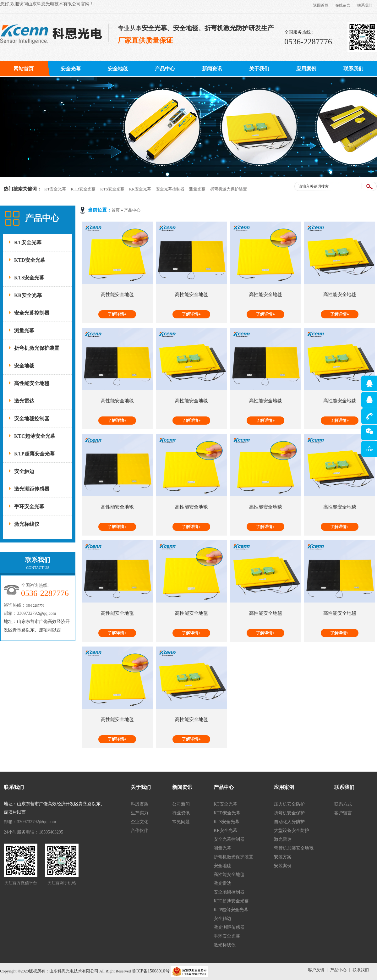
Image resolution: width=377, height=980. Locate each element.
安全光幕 (71, 69)
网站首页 (24, 69)
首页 (116, 210)
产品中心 (165, 69)
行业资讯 (181, 813)
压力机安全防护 (289, 804)
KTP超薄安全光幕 (34, 454)
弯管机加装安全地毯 (294, 848)
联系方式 (343, 804)
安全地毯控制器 (32, 418)
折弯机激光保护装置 (229, 189)
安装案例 (283, 866)
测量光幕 (197, 189)
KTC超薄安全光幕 (35, 436)
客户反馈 (316, 970)
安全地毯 (118, 69)
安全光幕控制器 (170, 189)
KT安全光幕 (55, 189)
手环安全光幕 (29, 507)
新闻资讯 (212, 69)
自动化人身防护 (289, 822)
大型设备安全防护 (292, 831)
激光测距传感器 (32, 489)
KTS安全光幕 (112, 189)
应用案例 (306, 69)
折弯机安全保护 (289, 813)
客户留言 (343, 813)
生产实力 (139, 813)
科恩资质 (139, 804)
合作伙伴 (139, 831)
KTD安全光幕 (83, 189)
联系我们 (365, 5)
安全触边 (24, 471)
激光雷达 (24, 401)
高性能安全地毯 (32, 383)
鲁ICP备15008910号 (150, 971)
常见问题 (181, 822)
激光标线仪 (27, 524)
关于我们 (259, 69)
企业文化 (139, 822)
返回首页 (321, 5)
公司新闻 (181, 804)
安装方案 (283, 857)
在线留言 (343, 5)
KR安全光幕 (140, 189)
